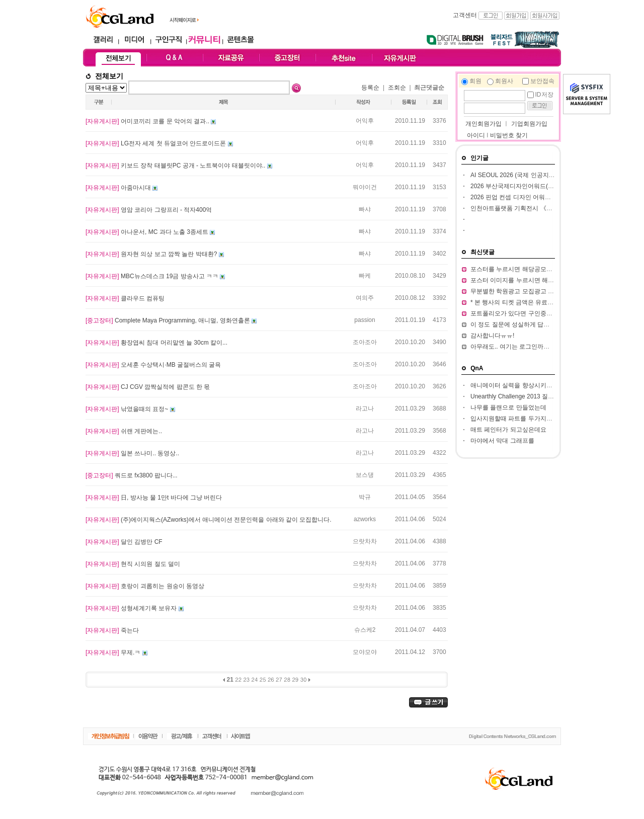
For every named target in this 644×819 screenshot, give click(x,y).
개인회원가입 (483, 124)
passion (365, 320)
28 (287, 679)
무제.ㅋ (114, 652)
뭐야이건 (365, 187)
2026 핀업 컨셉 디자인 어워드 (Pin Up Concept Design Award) (554, 197)
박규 (365, 497)
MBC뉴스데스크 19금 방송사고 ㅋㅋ (153, 276)
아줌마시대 (119, 188)
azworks (365, 519)
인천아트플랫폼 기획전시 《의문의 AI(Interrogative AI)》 (546, 208)
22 (238, 679)
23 (246, 679)
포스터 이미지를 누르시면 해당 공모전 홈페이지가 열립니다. (552, 280)
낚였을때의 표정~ (128, 409)
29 (295, 679)
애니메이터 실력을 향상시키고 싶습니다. (525, 385)
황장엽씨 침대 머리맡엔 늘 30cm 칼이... (156, 343)
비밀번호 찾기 (509, 135)
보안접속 (542, 81)
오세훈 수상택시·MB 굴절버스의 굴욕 (153, 365)
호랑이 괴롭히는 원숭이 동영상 (145, 586)
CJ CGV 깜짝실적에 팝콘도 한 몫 (148, 387)
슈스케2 (365, 630)
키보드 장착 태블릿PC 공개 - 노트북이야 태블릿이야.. (176, 166)
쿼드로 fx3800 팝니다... (132, 475)
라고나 (365, 408)
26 (271, 679)
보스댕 (365, 475)
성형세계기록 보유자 (132, 608)
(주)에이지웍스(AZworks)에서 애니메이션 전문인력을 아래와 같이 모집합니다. (209, 520)
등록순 (370, 88)
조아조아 (365, 342)
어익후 (365, 121)
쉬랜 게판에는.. (124, 431)
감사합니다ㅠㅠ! (492, 336)
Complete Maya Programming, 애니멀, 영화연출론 (169, 320)
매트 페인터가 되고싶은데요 (508, 430)
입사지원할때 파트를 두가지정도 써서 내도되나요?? (541, 419)
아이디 (476, 135)
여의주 (365, 298)
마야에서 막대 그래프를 (502, 441)
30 (304, 679)
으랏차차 (365, 541)
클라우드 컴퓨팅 (125, 298)
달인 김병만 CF (124, 542)
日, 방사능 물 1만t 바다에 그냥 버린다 (154, 498)
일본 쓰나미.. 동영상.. (132, 453)
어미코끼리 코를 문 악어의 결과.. (148, 121)
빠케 (365, 276)
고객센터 (465, 15)
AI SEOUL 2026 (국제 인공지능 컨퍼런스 (526, 175)
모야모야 (365, 652)
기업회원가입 (529, 124)
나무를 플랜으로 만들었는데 (508, 407)
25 (263, 679)
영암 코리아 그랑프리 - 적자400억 (149, 210)
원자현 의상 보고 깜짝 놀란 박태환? (152, 254)
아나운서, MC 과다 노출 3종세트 (148, 232)
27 (279, 679)
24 (255, 679)
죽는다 (112, 630)
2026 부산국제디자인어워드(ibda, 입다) (524, 186)
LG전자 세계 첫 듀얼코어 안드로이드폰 (157, 143)
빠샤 (365, 209)
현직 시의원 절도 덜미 (133, 564)
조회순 (397, 88)
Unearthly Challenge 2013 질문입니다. (522, 396)
